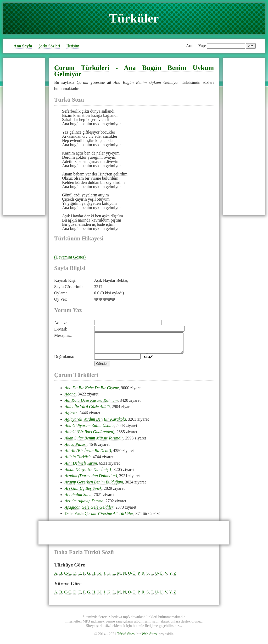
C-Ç (68, 577)
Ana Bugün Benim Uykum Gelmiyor (134, 71)
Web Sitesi (150, 638)
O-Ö (132, 577)
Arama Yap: (196, 46)
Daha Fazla (99, 517)
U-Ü (159, 577)
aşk (105, 216)
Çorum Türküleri (82, 68)
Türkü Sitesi (126, 638)
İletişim (73, 46)
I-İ (99, 577)
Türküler (134, 18)
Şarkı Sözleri (49, 46)
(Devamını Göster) (70, 257)
